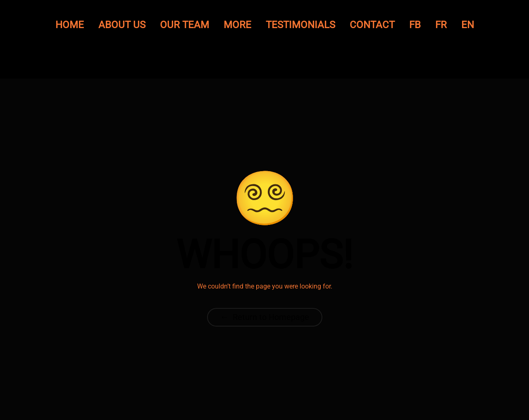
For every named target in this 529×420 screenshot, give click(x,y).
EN (468, 25)
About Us (122, 25)
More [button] (237, 25)
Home (70, 25)
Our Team (185, 25)
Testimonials (300, 25)
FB (415, 25)
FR (441, 25)
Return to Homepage (265, 317)
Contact (372, 25)
